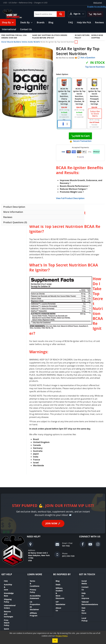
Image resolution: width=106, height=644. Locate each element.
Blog (58, 581)
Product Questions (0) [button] (15, 222)
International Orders (13, 595)
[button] (11, 3)
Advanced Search (57, 616)
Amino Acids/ (28, 42)
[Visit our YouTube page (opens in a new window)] (90, 544)
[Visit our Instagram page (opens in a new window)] (98, 544)
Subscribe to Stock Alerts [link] (95, 114)
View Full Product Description (70, 198)
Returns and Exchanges (14, 599)
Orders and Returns (38, 616)
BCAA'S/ (37, 42)
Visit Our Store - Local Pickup (91, 599)
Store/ (4, 42)
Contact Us (86, 585)
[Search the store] (61, 14)
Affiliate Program (37, 598)
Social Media (87, 581)
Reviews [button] (8, 217)
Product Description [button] (14, 207)
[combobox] (49, 14)
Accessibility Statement (40, 588)
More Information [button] (13, 212)
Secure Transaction (82, 141)
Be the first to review (65, 58)
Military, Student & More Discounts (66, 589)
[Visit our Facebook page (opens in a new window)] (83, 544)
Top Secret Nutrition (95, 67)
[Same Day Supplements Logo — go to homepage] (16, 14)
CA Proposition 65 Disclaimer (38, 593)
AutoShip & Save (11, 585)
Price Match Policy (12, 602)
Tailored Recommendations (90, 593)
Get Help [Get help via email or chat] (66, 546)
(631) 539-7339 (68, 556)
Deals (58, 585)
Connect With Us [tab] (90, 537)
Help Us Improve (89, 588)
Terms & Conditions (38, 581)
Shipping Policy (11, 592)
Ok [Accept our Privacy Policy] (55, 641)
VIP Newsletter (62, 594)
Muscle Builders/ (14, 42)
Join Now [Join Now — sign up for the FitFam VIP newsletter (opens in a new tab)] (53, 524)
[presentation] (14, 207)
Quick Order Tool (11, 606)
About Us (60, 598)
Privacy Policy (36, 585)
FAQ (6, 581)
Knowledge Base (11, 588)
